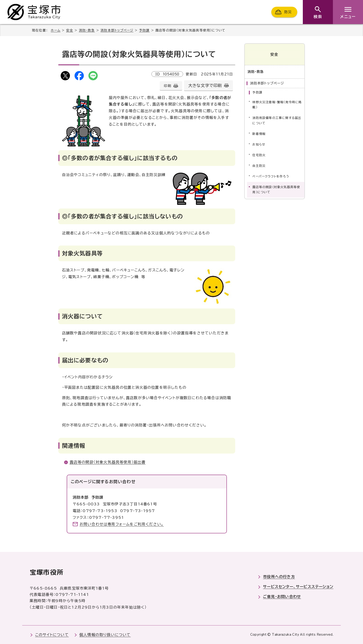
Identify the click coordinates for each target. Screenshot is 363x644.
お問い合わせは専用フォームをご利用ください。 (122, 524)
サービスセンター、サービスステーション (298, 587)
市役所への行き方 (279, 577)
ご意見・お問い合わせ (282, 597)
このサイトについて (52, 635)
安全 (70, 30)
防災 (288, 12)
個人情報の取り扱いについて (105, 635)
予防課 (144, 30)
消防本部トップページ (117, 30)
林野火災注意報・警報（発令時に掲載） (277, 104)
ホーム (56, 30)
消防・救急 (87, 30)
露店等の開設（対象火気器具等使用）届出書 (108, 462)
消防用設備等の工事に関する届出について (277, 120)
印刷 (167, 86)
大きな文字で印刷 (205, 86)
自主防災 (259, 165)
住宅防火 (259, 155)
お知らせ (259, 144)
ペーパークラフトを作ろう (271, 176)
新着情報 (259, 133)
